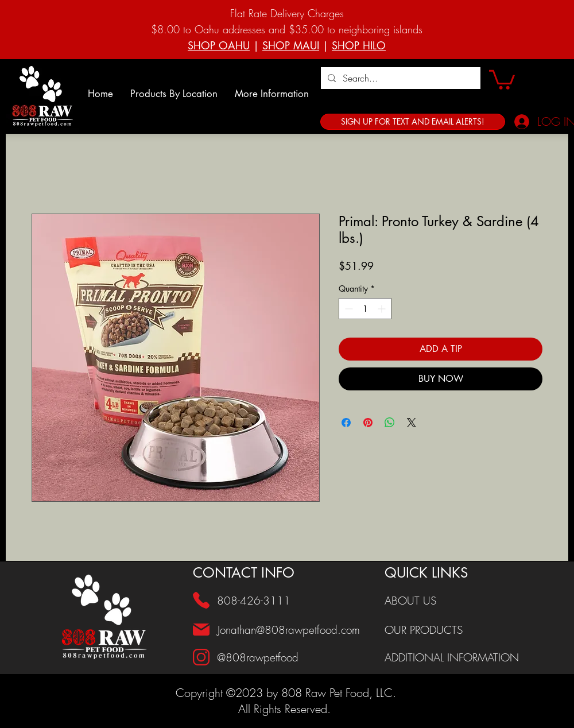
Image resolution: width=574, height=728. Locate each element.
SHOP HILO (359, 45)
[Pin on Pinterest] (368, 423)
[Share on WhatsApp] (390, 423)
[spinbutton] (365, 309)
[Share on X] (412, 423)
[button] (174, 94)
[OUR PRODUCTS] (460, 630)
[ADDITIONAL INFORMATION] (460, 657)
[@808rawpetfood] (292, 657)
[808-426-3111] (258, 601)
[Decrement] (348, 309)
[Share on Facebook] (346, 423)
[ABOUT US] (460, 601)
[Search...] (400, 78)
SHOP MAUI (291, 45)
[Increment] (383, 309)
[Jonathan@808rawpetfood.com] (293, 630)
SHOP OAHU (219, 45)
